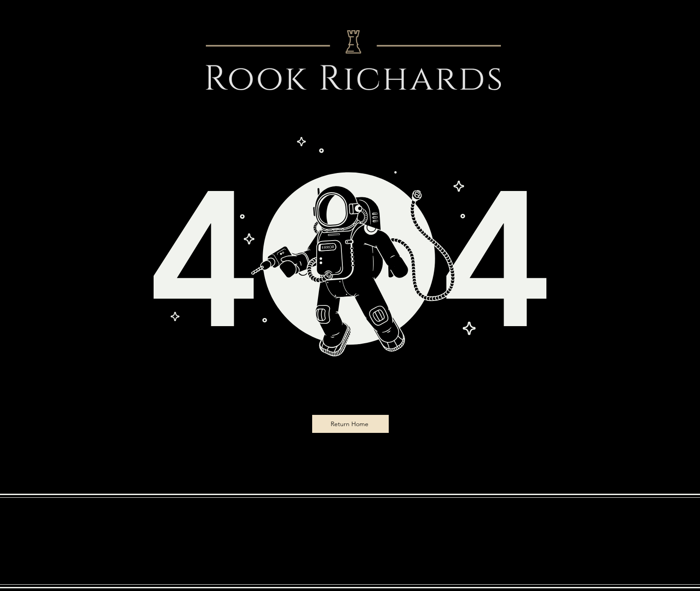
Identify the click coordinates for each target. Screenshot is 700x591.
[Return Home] (350, 424)
